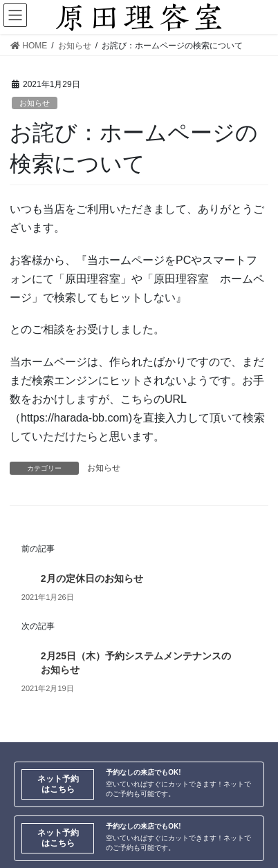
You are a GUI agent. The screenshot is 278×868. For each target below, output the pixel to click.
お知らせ (35, 103)
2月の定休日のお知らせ (92, 578)
